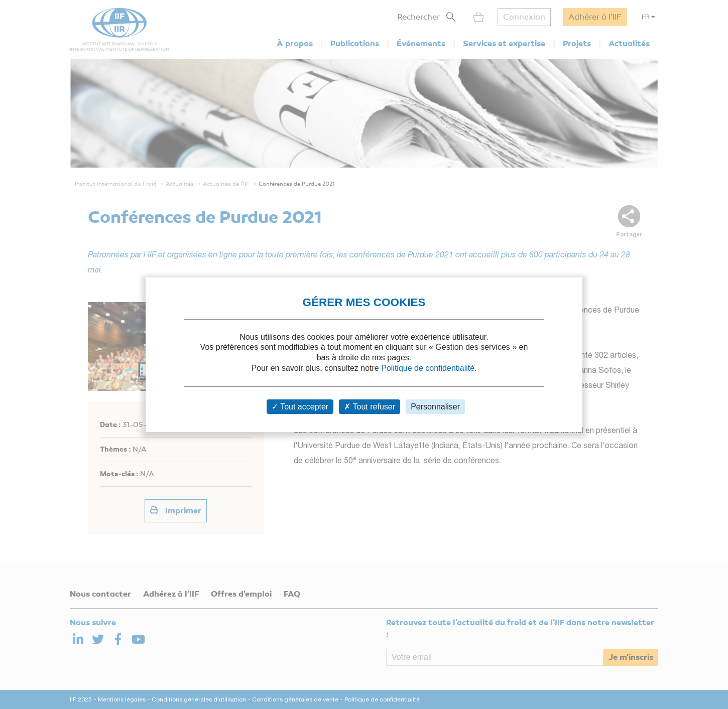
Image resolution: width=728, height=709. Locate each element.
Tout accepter (300, 407)
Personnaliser (435, 407)
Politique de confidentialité (428, 368)
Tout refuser (370, 407)
